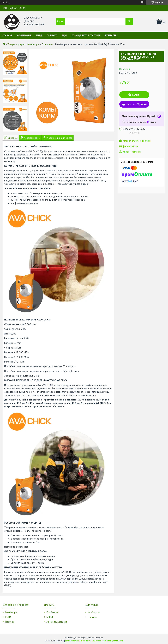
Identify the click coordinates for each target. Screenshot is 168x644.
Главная (7, 35)
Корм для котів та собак (86, 35)
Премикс (52, 35)
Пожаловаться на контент (78, 641)
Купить (136, 95)
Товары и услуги (16, 44)
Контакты (111, 35)
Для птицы (47, 44)
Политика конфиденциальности (107, 641)
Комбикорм (24, 35)
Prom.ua (99, 638)
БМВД (39, 35)
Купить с (136, 104)
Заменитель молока (57, 622)
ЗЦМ (64, 35)
